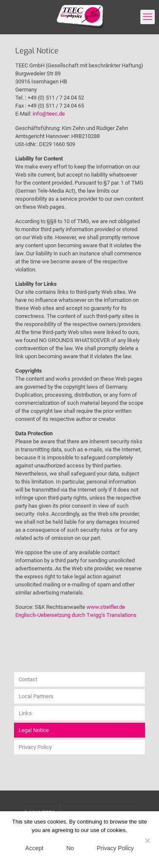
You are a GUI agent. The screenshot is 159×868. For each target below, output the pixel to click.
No (70, 848)
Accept (35, 848)
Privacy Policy (35, 747)
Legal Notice (34, 730)
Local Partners (36, 696)
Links (25, 713)
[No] (148, 840)
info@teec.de (49, 114)
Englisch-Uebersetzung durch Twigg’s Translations (76, 615)
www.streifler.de (106, 607)
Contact (28, 679)
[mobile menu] (148, 17)
